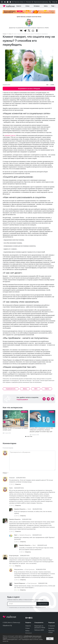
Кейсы (46, 6)
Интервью (37, 6)
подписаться (43, 604)
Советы (47, 389)
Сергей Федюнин (20, 583)
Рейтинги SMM (39, 630)
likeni (16, 535)
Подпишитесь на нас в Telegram (29, 89)
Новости (19, 6)
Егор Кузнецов (14, 556)
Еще (53, 6)
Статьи (27, 6)
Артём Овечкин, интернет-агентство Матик (29, 17)
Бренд (25, 389)
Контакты (51, 628)
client (36, 389)
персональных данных (40, 608)
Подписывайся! (22, 400)
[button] (26, 436)
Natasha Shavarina (20, 509)
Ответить (18, 484)
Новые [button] (5, 473)
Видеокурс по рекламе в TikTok (40, 627)
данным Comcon (10, 135)
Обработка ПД (7, 626)
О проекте (52, 626)
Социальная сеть (11, 389)
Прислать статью (51, 632)
